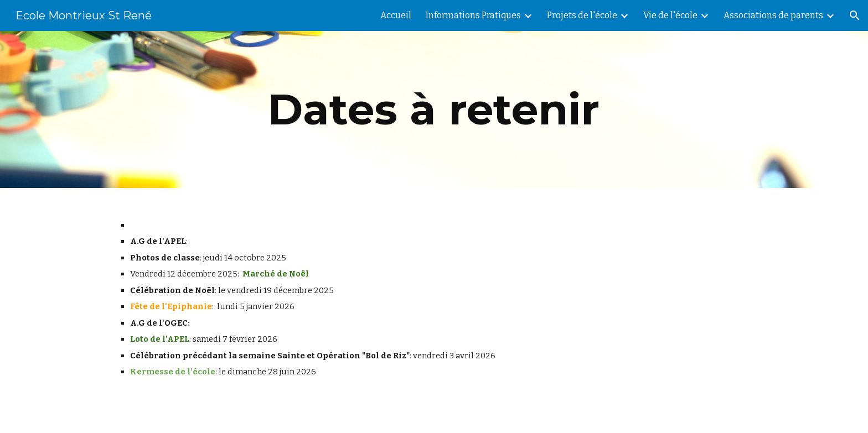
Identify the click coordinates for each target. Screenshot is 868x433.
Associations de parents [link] (773, 15)
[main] (434, 109)
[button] (855, 15)
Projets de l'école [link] (582, 15)
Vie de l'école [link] (670, 15)
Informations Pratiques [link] (473, 15)
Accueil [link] (396, 15)
